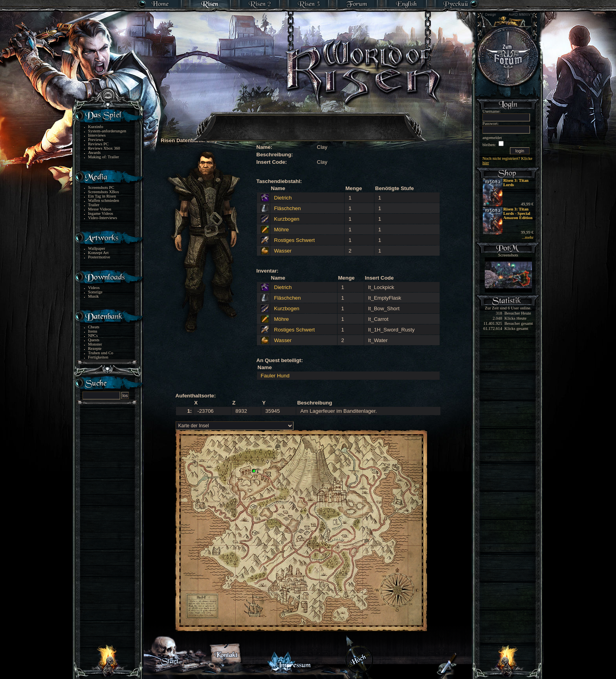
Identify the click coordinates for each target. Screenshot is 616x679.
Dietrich (283, 198)
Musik (93, 296)
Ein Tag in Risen (102, 196)
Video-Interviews (103, 218)
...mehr (528, 237)
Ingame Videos (101, 213)
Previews (96, 140)
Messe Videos (100, 209)
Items (93, 331)
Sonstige (95, 292)
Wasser (283, 251)
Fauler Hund (275, 376)
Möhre (282, 230)
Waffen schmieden (104, 200)
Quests (94, 340)
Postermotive (99, 257)
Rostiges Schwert (295, 240)
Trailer (94, 205)
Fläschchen (288, 208)
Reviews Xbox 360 (104, 148)
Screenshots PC (101, 188)
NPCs (93, 336)
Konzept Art (98, 253)
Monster (95, 344)
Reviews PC (98, 144)
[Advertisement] (308, 122)
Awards (94, 153)
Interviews (97, 135)
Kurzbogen (287, 219)
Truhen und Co (101, 353)
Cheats (94, 327)
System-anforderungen (107, 131)
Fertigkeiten (98, 357)
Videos (94, 288)
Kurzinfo (95, 127)
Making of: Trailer (104, 157)
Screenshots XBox (104, 192)
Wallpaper (97, 248)
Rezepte (95, 349)
